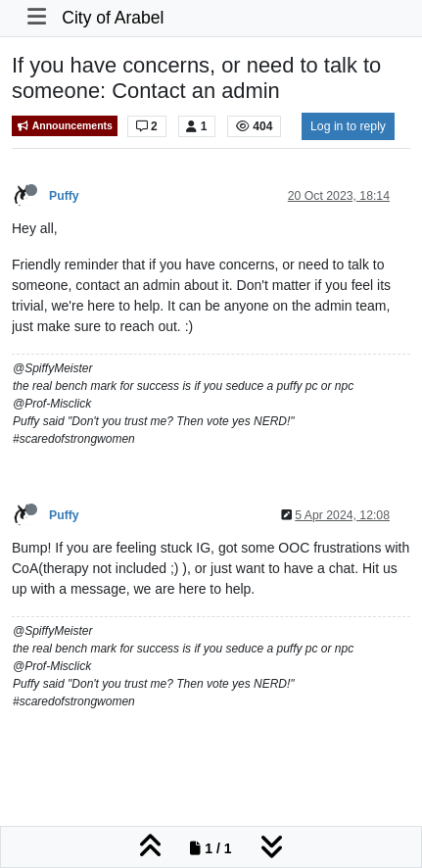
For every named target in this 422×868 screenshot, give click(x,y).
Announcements (65, 126)
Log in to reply (348, 126)
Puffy (64, 196)
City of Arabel (113, 18)
